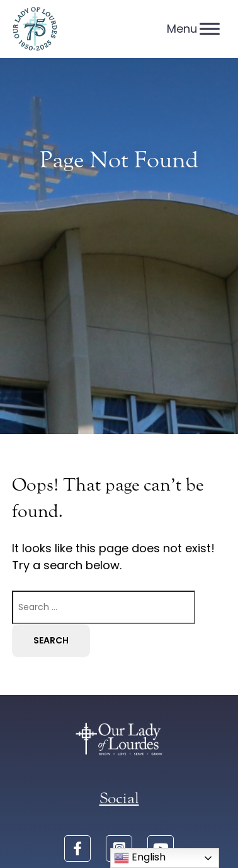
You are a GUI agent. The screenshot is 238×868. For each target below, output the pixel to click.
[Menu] (210, 29)
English (140, 858)
